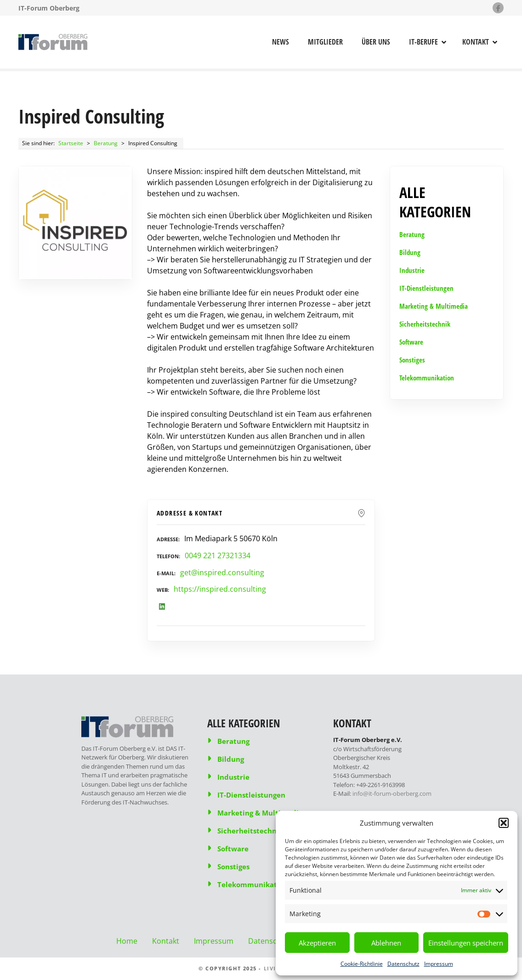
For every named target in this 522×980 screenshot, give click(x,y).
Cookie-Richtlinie (362, 964)
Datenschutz (403, 964)
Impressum (439, 964)
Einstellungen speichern (466, 943)
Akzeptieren (317, 943)
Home (127, 941)
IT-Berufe (423, 42)
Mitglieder (325, 42)
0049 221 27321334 (218, 555)
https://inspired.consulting (220, 589)
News (281, 42)
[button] (504, 823)
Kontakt (476, 42)
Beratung (106, 143)
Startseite (71, 143)
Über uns (376, 42)
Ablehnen (386, 943)
